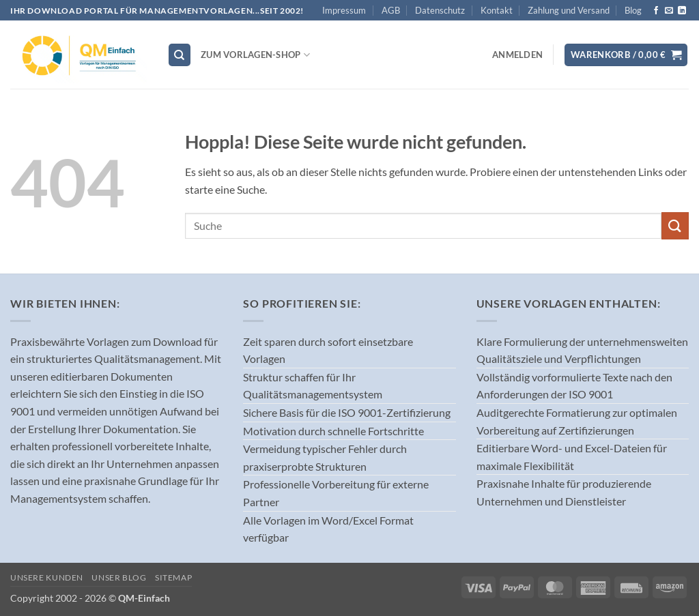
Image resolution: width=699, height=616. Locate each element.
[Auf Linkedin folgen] (682, 11)
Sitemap (173, 577)
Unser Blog (119, 577)
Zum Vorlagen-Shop (255, 55)
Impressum (344, 10)
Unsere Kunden (47, 577)
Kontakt (497, 10)
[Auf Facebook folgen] (656, 11)
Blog (633, 10)
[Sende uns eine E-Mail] (669, 11)
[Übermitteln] (675, 225)
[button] (517, 55)
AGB (391, 10)
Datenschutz (440, 10)
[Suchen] (180, 55)
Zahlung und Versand (569, 10)
